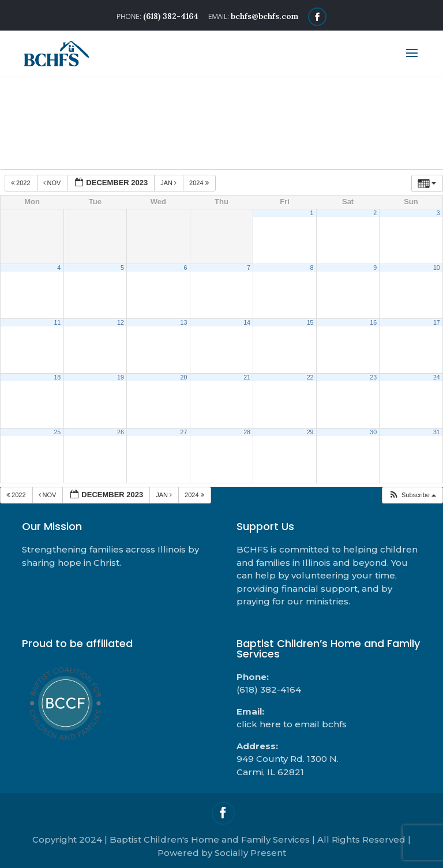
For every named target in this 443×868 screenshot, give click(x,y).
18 (57, 377)
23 (373, 377)
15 (310, 322)
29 (310, 432)
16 (373, 322)
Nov (53, 183)
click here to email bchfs (292, 724)
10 (437, 268)
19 (121, 377)
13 (184, 322)
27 (184, 432)
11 (57, 322)
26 (121, 432)
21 (247, 377)
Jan (169, 183)
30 (373, 432)
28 (247, 432)
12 (121, 322)
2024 (200, 183)
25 (57, 432)
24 (437, 377)
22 (310, 377)
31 (437, 432)
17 (437, 322)
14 (247, 322)
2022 (22, 183)
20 (184, 377)
